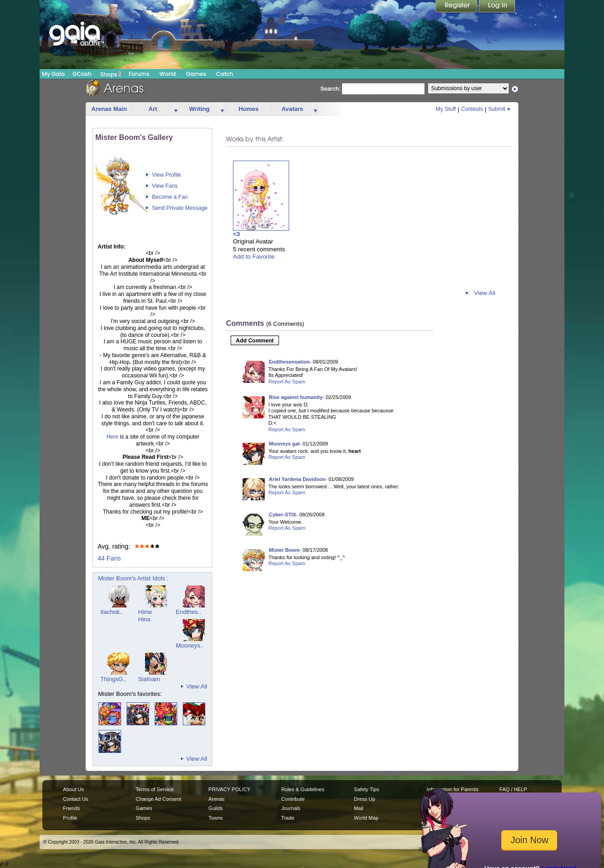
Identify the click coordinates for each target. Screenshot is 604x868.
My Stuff (446, 109)
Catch (225, 74)
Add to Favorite (254, 257)
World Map (366, 818)
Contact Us (76, 799)
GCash (82, 74)
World (168, 74)
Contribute (293, 799)
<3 (236, 234)
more (176, 109)
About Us (73, 789)
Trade (288, 818)
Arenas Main (109, 109)
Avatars (292, 109)
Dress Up (365, 799)
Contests (472, 109)
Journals (291, 808)
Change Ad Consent (159, 799)
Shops (111, 74)
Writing (200, 109)
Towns (216, 818)
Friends (72, 808)
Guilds (216, 808)
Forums (139, 74)
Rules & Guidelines (303, 789)
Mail (359, 808)
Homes (248, 109)
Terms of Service (155, 789)
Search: (331, 89)
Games (196, 74)
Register (457, 7)
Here (112, 437)
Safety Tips (367, 789)
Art (153, 109)
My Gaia (53, 74)
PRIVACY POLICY (229, 789)
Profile (70, 818)
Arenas (217, 799)
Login (497, 7)
